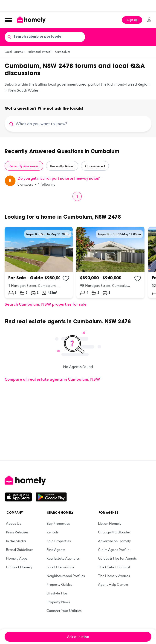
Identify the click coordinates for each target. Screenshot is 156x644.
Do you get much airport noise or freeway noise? (59, 178)
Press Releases (17, 532)
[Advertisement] (78, 6)
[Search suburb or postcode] (45, 37)
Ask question (78, 637)
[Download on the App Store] (20, 497)
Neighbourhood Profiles (66, 576)
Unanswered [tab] (95, 166)
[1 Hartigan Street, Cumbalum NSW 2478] (39, 262)
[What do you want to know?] (84, 124)
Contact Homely (19, 567)
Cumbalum (63, 52)
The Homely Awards (114, 576)
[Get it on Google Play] (51, 497)
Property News (58, 602)
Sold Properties (59, 541)
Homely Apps (17, 558)
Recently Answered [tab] (24, 166)
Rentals (52, 532)
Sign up (132, 20)
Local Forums (14, 52)
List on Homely (110, 523)
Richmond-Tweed (39, 52)
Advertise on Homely (114, 541)
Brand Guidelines (20, 549)
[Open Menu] (8, 20)
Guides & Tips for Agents (117, 558)
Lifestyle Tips (57, 593)
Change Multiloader (114, 532)
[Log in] (149, 20)
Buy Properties (58, 523)
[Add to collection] (66, 279)
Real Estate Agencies (63, 558)
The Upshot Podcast (114, 567)
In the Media (16, 541)
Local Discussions (60, 567)
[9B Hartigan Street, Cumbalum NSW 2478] (110, 262)
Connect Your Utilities (64, 611)
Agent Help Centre (113, 584)
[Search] (9, 37)
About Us (13, 523)
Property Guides (59, 584)
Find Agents (56, 549)
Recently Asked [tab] (62, 166)
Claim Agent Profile (114, 549)
